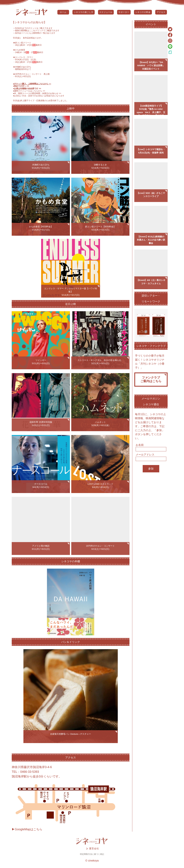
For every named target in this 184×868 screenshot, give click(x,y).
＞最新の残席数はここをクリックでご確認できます (36, 31)
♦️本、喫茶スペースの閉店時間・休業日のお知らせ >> (37, 93)
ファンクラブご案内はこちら (151, 379)
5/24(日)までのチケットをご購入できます (34, 28)
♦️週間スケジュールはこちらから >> (29, 91)
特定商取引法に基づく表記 (92, 854)
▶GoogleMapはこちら (27, 829)
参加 (151, 469)
